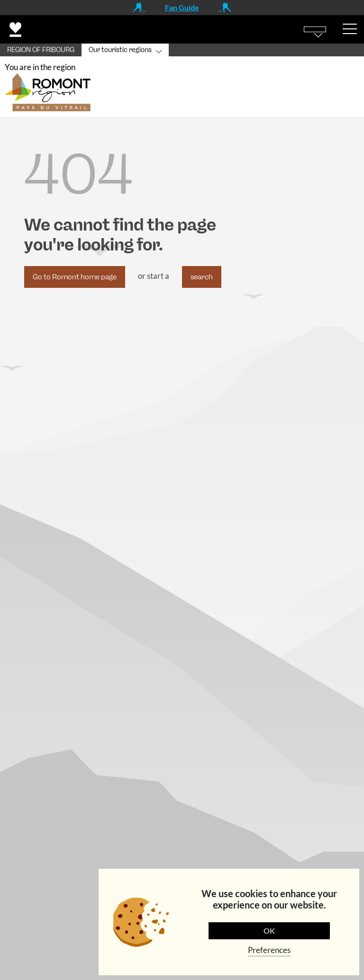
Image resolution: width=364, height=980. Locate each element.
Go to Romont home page (75, 277)
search (202, 277)
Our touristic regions (120, 50)
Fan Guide (182, 7)
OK (269, 931)
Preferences (269, 950)
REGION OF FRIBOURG (41, 50)
